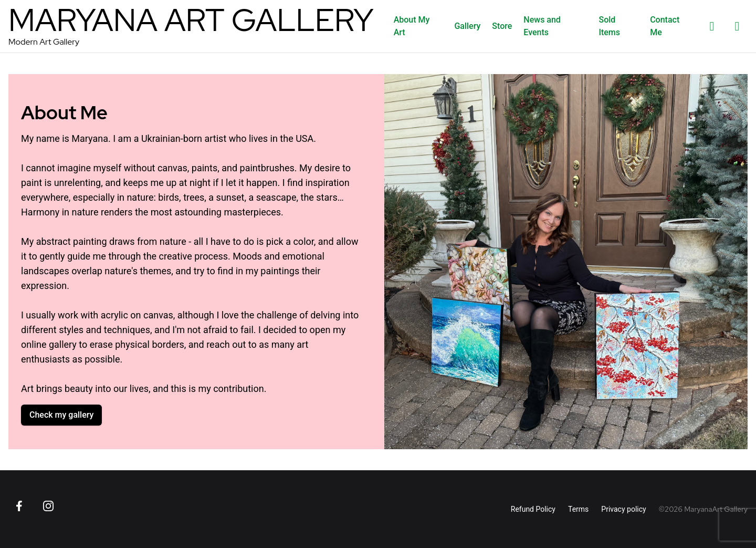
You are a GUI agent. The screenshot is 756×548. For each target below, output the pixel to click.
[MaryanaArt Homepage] (191, 26)
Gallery (467, 26)
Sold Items (609, 26)
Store (502, 26)
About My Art (412, 26)
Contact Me (665, 26)
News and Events (542, 26)
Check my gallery (61, 415)
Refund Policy (533, 509)
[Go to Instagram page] (48, 506)
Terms (578, 509)
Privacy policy (623, 509)
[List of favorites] (712, 26)
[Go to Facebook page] (19, 506)
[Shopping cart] (737, 26)
